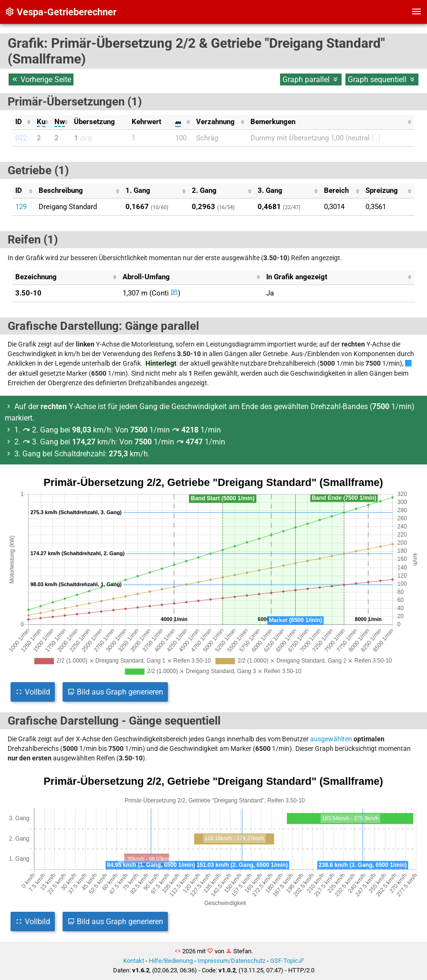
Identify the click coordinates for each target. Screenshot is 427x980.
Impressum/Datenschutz (231, 961)
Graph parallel (311, 79)
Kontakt (134, 961)
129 (21, 207)
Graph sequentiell (382, 79)
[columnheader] (23, 122)
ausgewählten (331, 739)
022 (21, 138)
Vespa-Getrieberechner (61, 12)
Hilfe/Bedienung (171, 961)
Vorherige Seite (41, 79)
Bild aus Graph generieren (115, 692)
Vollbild (33, 692)
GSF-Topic (284, 961)
